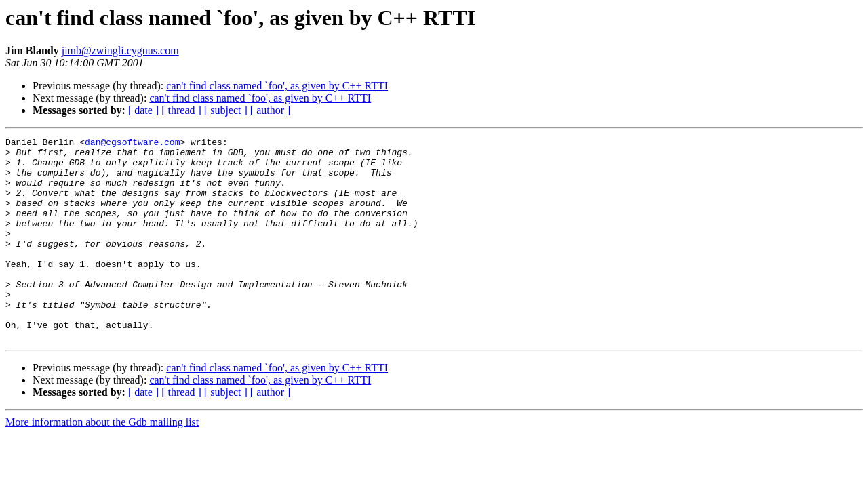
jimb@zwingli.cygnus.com (120, 50)
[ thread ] (181, 110)
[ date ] (143, 110)
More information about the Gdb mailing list (102, 463)
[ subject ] (226, 110)
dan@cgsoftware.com (132, 144)
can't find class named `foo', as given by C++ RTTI (277, 86)
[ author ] (271, 110)
